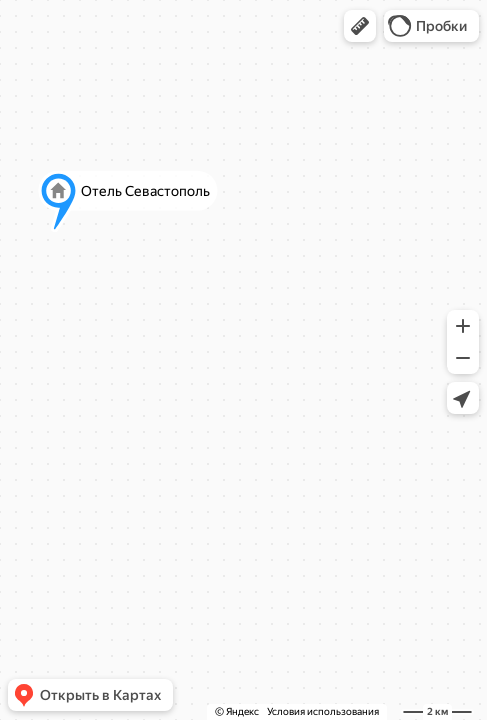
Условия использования (323, 711)
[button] (360, 26)
